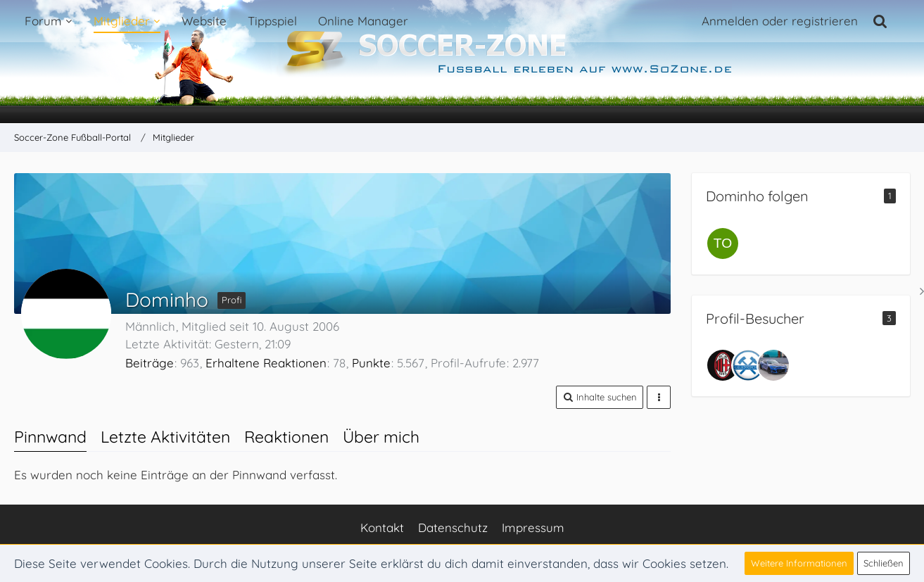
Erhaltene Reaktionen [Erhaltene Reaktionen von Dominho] (266, 363)
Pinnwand (50, 437)
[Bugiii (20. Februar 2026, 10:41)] (748, 365)
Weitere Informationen (799, 563)
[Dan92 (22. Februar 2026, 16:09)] (723, 365)
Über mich (381, 437)
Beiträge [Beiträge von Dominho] (150, 363)
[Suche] (880, 21)
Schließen (884, 563)
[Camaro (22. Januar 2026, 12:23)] (773, 365)
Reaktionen (286, 437)
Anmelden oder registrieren (780, 21)
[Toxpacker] (723, 243)
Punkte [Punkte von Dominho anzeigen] (371, 363)
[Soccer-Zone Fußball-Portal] (462, 62)
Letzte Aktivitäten (165, 437)
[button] (600, 397)
